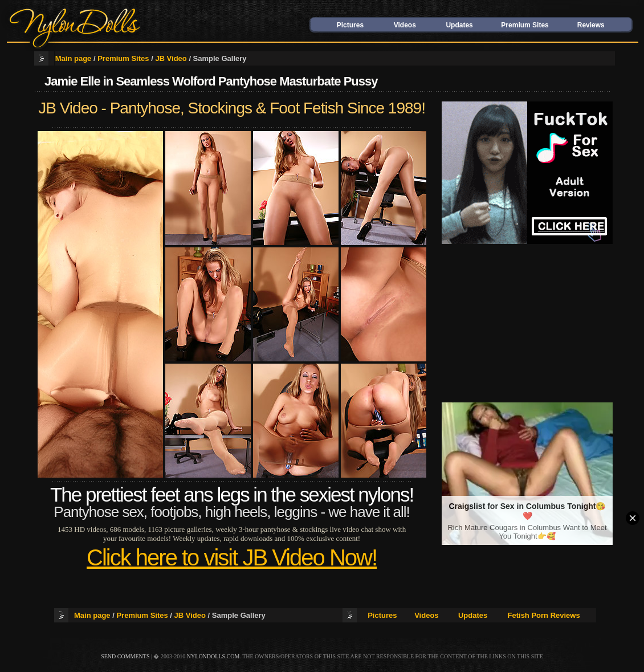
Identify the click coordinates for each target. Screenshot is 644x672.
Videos (405, 25)
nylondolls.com (213, 656)
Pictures (350, 25)
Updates (459, 25)
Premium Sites (525, 25)
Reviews (591, 25)
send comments (125, 656)
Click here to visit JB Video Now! (232, 557)
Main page (74, 58)
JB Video (171, 58)
